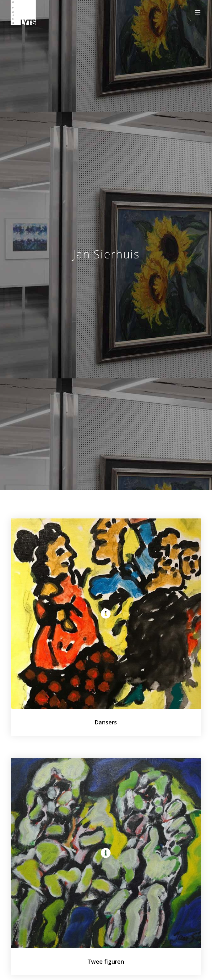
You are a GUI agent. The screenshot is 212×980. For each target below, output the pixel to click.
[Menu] (196, 13)
